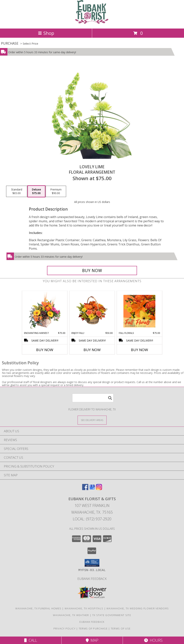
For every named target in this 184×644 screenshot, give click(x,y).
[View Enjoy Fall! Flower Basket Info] (92, 311)
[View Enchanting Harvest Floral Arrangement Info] (45, 311)
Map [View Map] (92, 640)
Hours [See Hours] (153, 640)
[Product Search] (93, 398)
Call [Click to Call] (31, 640)
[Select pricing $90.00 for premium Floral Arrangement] (56, 191)
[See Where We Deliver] (92, 420)
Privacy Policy (64, 628)
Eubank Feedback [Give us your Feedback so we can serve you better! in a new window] (92, 579)
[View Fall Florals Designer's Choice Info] (139, 311)
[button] (92, 563)
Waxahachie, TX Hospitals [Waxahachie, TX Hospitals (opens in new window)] (84, 608)
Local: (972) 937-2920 (92, 519)
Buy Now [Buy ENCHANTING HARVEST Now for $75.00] (45, 350)
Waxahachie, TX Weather (71, 615)
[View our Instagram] (99, 489)
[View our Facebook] (85, 489)
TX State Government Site (112, 615)
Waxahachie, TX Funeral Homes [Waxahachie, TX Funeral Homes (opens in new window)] (38, 608)
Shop (46, 33)
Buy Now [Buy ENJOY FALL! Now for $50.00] (92, 350)
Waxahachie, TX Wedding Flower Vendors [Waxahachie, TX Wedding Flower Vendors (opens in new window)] (138, 608)
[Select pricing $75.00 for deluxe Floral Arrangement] (36, 191)
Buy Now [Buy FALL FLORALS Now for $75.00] (139, 350)
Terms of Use (121, 628)
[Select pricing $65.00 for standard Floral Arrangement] (17, 191)
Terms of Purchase (93, 628)
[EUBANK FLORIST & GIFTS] (92, 23)
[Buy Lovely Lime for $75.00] (92, 271)
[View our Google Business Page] (92, 489)
